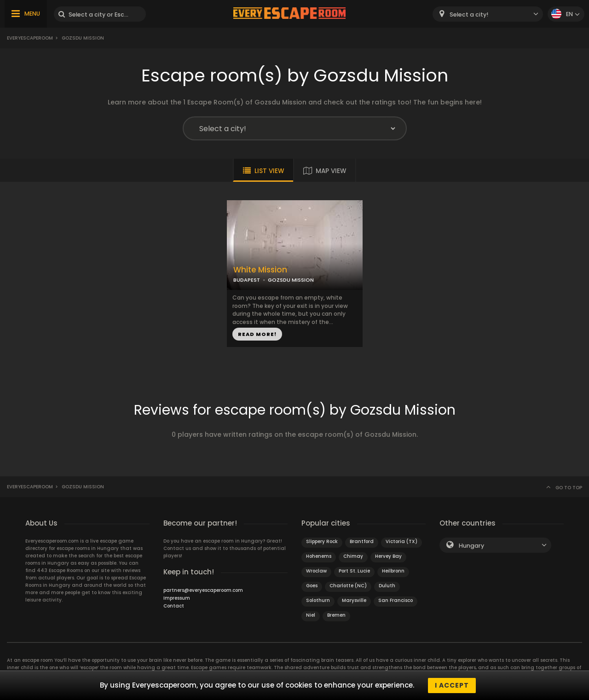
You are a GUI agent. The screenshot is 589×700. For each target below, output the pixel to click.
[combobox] (488, 14)
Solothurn (318, 600)
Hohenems (319, 556)
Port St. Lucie (354, 571)
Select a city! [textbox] (469, 14)
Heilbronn (393, 571)
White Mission (260, 270)
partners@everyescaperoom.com (203, 590)
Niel (311, 615)
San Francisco (396, 600)
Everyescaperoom (30, 38)
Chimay (353, 556)
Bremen (336, 615)
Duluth (387, 586)
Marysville (354, 600)
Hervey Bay (388, 556)
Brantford (362, 541)
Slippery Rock (322, 541)
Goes (312, 586)
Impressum (177, 598)
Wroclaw (316, 571)
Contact (174, 606)
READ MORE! (257, 334)
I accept (452, 685)
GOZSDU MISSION (291, 280)
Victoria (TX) (401, 541)
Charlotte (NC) (348, 586)
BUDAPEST (247, 280)
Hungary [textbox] (471, 546)
